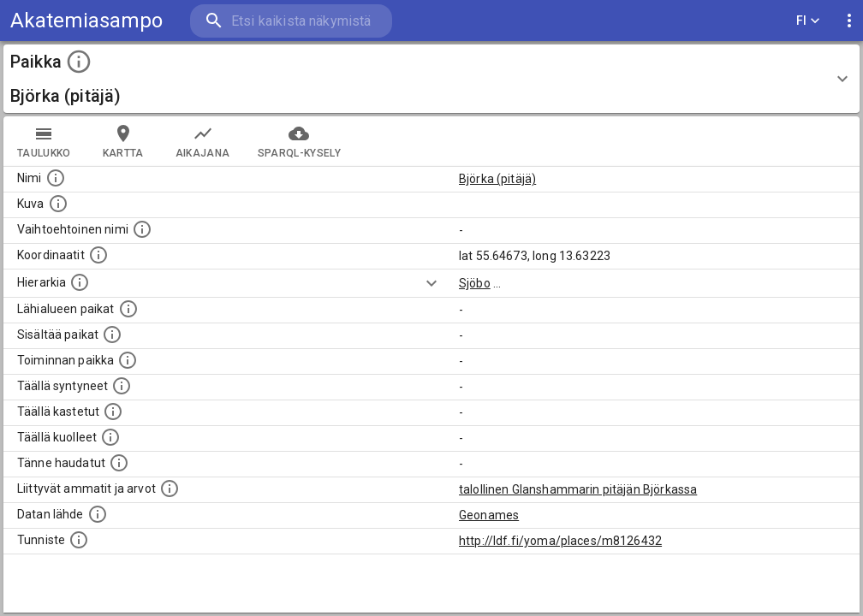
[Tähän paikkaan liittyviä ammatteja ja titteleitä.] (170, 489)
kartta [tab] (123, 141)
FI (808, 21)
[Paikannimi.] (56, 178)
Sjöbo (475, 283)
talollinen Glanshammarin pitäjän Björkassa (578, 489)
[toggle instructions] (79, 62)
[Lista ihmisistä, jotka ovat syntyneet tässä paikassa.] (122, 386)
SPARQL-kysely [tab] (299, 141)
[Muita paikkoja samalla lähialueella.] (128, 309)
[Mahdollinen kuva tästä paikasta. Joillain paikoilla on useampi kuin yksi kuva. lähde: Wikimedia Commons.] (58, 204)
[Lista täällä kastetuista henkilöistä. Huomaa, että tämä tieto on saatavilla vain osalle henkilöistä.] (113, 412)
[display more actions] (849, 21)
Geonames (489, 515)
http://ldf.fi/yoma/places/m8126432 (560, 541)
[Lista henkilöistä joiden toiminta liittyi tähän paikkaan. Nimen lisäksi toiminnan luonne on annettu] (128, 360)
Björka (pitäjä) (497, 179)
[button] (431, 79)
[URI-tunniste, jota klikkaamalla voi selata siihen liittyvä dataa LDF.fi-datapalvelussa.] (79, 540)
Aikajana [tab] (203, 141)
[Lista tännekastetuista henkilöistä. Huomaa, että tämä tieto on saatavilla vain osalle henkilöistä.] (119, 463)
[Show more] (431, 283)
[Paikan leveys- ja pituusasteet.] (98, 255)
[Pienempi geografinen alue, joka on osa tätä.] (112, 335)
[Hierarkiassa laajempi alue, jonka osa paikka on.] (80, 282)
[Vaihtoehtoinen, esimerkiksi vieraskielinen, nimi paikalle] (142, 229)
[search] (291, 21)
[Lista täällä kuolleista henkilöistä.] (110, 437)
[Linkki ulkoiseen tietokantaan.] (98, 514)
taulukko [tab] (44, 141)
